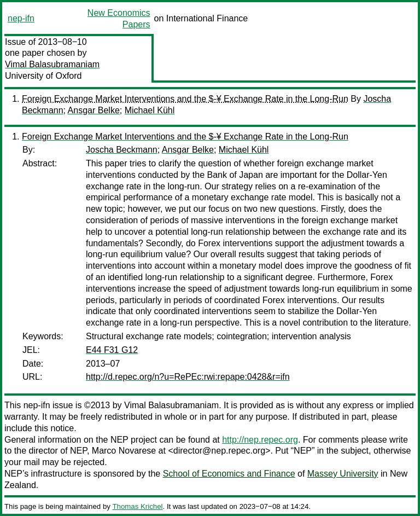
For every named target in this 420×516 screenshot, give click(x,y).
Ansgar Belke (94, 110)
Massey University (343, 474)
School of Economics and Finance (229, 474)
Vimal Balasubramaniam (52, 64)
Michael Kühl (150, 110)
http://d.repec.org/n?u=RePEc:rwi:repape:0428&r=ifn (188, 377)
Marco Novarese (124, 451)
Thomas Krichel (137, 506)
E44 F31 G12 (112, 350)
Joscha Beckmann (122, 150)
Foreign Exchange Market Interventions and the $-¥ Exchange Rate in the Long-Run (185, 99)
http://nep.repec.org (260, 440)
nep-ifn (21, 18)
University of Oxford (43, 76)
